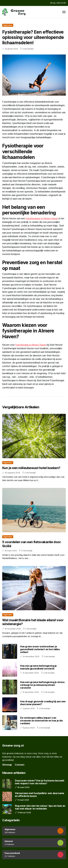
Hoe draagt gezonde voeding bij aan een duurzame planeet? (43, 703)
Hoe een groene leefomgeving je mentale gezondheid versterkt (38, 667)
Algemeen (8, 25)
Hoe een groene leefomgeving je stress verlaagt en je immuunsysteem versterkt (42, 685)
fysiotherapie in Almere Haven (31, 345)
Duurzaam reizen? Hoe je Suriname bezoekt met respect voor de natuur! (40, 782)
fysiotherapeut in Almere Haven (42, 218)
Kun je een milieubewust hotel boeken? (31, 468)
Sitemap (7, 765)
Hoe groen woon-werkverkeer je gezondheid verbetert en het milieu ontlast (40, 649)
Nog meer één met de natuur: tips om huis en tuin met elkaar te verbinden (40, 807)
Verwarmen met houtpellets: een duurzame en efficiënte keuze (39, 795)
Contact (20, 765)
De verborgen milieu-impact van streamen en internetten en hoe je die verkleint (41, 721)
